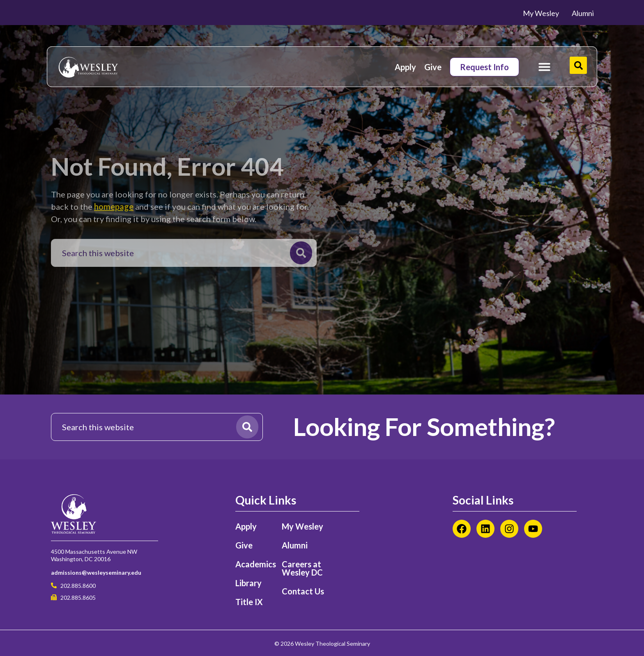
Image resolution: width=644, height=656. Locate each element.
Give (433, 67)
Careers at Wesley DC (302, 568)
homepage (114, 206)
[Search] (301, 253)
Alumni (295, 545)
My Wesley (302, 526)
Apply (405, 67)
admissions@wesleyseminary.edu (96, 572)
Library (248, 583)
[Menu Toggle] (544, 67)
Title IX (249, 602)
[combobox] (173, 253)
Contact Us (303, 591)
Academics (254, 564)
